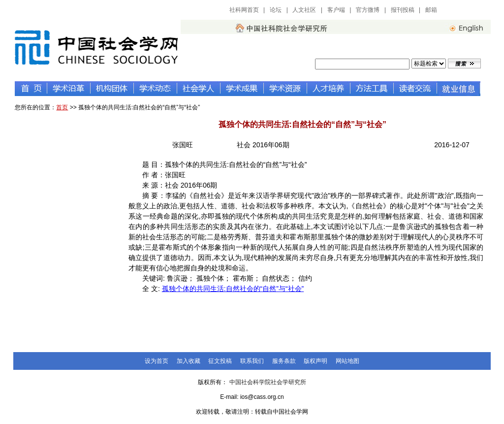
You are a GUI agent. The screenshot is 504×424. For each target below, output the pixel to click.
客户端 (336, 10)
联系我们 (252, 361)
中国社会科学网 (467, 10)
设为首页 (157, 361)
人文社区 (304, 10)
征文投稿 (220, 361)
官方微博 (368, 10)
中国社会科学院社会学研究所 (268, 382)
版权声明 (315, 361)
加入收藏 (189, 361)
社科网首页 (244, 10)
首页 (62, 107)
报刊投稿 (403, 10)
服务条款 (284, 361)
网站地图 (347, 361)
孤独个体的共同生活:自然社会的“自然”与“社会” (233, 289)
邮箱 (431, 10)
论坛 (276, 10)
